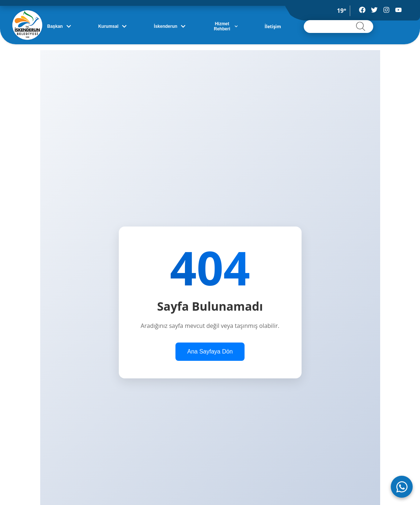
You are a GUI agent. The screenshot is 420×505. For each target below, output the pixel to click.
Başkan (59, 26)
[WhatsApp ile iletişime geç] (402, 487)
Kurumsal (113, 26)
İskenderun (170, 26)
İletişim (273, 27)
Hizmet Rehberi (226, 26)
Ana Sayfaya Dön (210, 351)
